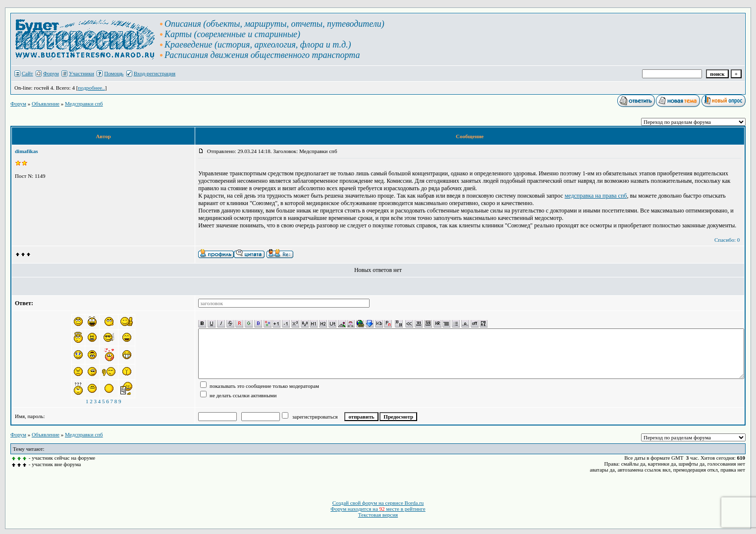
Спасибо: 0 (727, 240)
